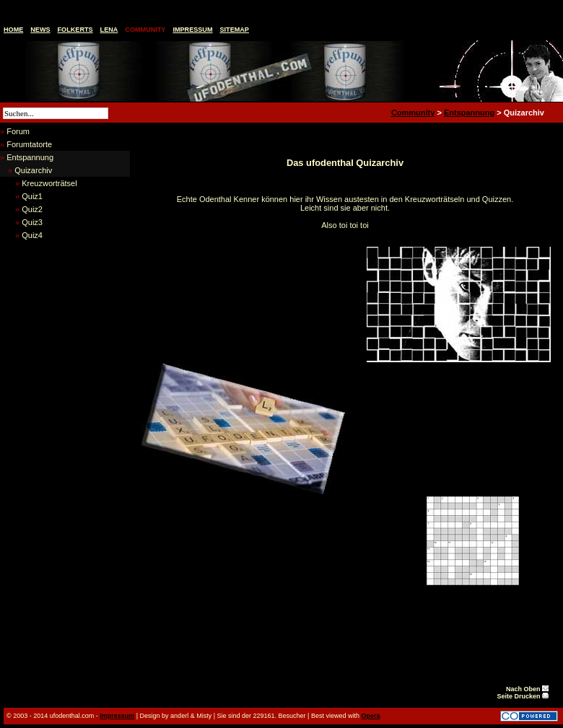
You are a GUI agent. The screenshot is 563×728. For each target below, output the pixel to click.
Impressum (192, 30)
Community (145, 30)
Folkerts (75, 30)
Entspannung (469, 113)
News (40, 30)
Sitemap (235, 30)
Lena (109, 30)
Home (13, 30)
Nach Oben (527, 689)
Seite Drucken (523, 696)
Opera (370, 716)
